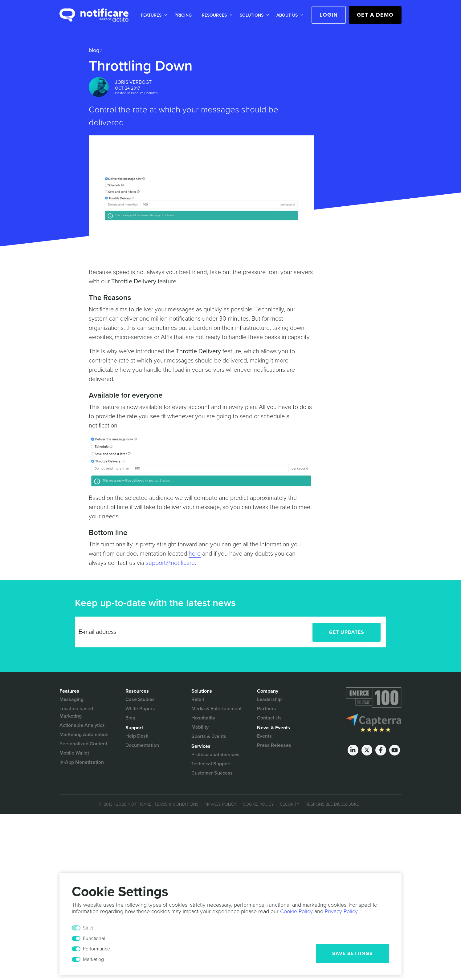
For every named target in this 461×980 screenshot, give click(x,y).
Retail (198, 699)
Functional (94, 938)
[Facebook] (381, 750)
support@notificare (170, 563)
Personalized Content (83, 744)
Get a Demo (375, 15)
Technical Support (211, 764)
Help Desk (137, 736)
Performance (96, 949)
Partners (267, 709)
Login (329, 15)
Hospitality (203, 718)
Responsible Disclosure (332, 804)
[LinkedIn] (353, 750)
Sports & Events (209, 736)
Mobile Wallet (74, 753)
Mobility (200, 727)
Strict (88, 928)
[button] (153, 15)
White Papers (140, 709)
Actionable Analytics (82, 725)
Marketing (93, 959)
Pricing (183, 15)
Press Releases (274, 745)
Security (290, 804)
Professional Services (215, 755)
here (195, 554)
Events (264, 736)
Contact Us (269, 718)
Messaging (71, 699)
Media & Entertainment (216, 709)
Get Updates (347, 632)
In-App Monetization (82, 762)
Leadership (269, 699)
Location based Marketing (76, 712)
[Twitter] (367, 750)
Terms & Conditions (176, 804)
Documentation (142, 745)
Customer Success (212, 773)
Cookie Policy (258, 804)
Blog (94, 50)
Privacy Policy (221, 804)
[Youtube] (395, 750)
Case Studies (140, 699)
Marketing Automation (84, 735)
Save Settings (353, 954)
